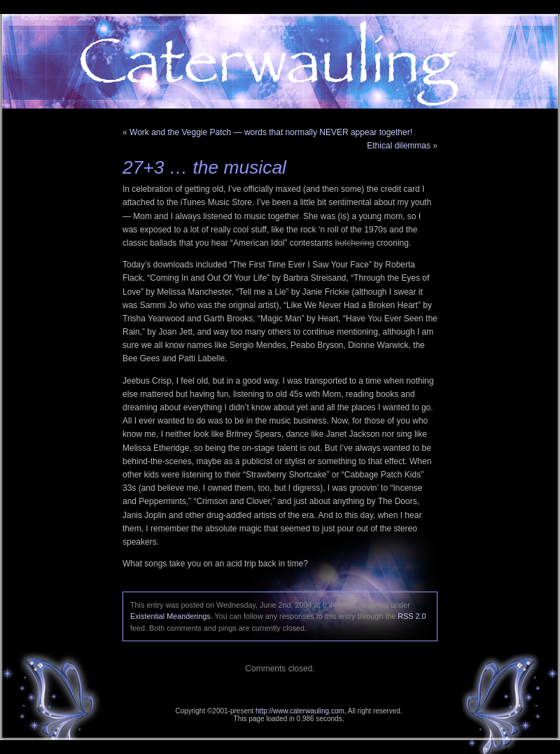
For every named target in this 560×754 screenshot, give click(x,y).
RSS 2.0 (412, 616)
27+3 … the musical (204, 167)
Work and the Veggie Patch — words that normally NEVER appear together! (271, 132)
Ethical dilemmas (399, 146)
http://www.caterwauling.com (300, 711)
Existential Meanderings (170, 616)
